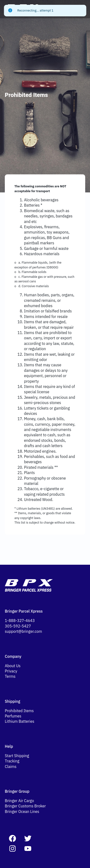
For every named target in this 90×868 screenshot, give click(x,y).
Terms (10, 676)
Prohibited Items (19, 711)
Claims (11, 767)
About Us (13, 666)
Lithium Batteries (20, 721)
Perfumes (13, 716)
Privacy (11, 671)
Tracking (12, 761)
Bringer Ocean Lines (22, 811)
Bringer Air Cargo (19, 801)
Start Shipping (17, 756)
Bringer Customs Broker (25, 806)
